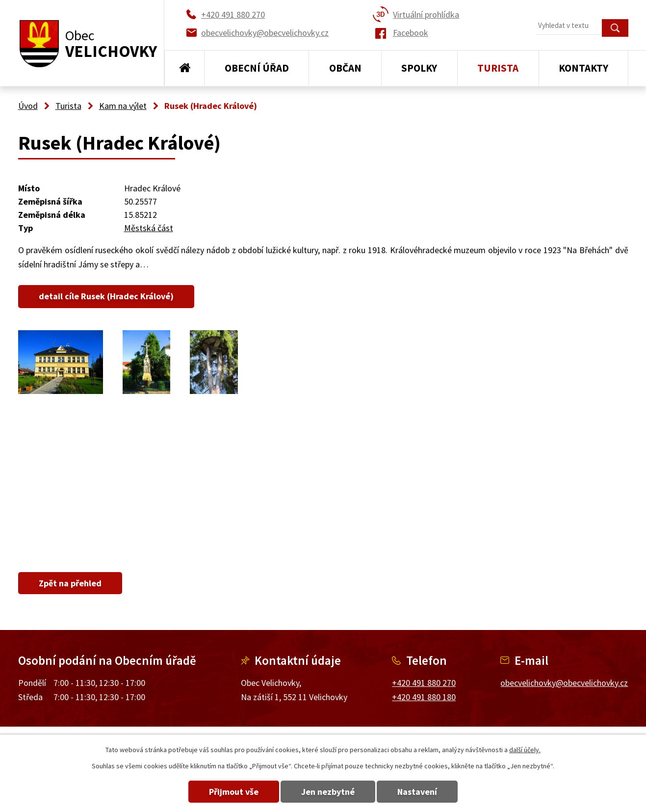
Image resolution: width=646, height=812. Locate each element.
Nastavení (420, 792)
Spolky (419, 68)
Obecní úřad (257, 68)
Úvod (185, 68)
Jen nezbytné (328, 792)
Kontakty (583, 68)
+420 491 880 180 (424, 697)
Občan (345, 68)
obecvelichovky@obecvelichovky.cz (564, 683)
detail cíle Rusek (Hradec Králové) (108, 296)
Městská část (149, 228)
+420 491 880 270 (424, 683)
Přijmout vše (231, 792)
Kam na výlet (123, 106)
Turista (498, 68)
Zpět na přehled (72, 583)
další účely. (525, 750)
